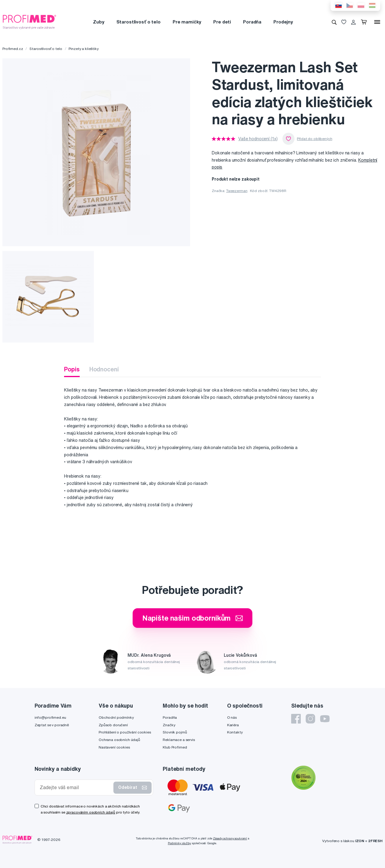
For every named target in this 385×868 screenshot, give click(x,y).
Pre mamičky (187, 22)
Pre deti (222, 22)
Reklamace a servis (179, 740)
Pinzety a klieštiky (83, 49)
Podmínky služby (179, 843)
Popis (72, 369)
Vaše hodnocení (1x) (258, 139)
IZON (360, 841)
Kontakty (235, 732)
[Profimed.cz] (29, 22)
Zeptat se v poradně (52, 725)
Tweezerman (237, 191)
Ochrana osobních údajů (119, 740)
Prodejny (283, 22)
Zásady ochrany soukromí (230, 838)
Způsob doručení (113, 725)
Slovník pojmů (175, 732)
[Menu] (377, 22)
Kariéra (233, 725)
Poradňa (252, 22)
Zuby (99, 22)
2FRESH (375, 841)
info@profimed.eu (50, 717)
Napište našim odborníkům (193, 618)
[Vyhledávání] (334, 22)
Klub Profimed (175, 747)
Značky (169, 725)
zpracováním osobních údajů (91, 812)
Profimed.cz (13, 49)
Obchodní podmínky (116, 717)
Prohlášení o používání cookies (125, 732)
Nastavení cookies (114, 747)
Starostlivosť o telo (139, 22)
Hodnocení (104, 369)
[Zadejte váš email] (75, 787)
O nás (232, 717)
